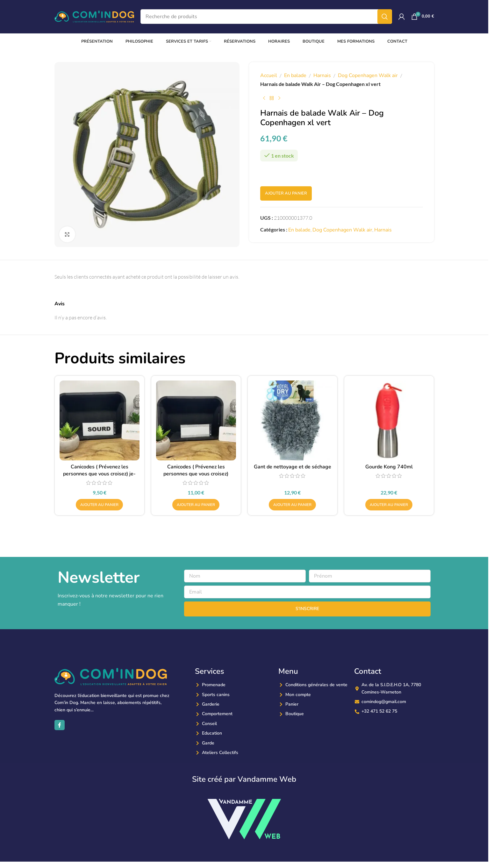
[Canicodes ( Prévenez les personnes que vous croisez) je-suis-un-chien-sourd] (100, 420)
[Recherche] (266, 17)
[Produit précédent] (264, 98)
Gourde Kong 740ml (389, 467)
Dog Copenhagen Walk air (368, 75)
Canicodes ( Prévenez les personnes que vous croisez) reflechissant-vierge (196, 474)
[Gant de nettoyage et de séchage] (293, 420)
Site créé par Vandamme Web (244, 779)
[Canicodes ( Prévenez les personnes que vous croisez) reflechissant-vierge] (196, 420)
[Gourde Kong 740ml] (389, 420)
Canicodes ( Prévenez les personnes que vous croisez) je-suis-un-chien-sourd (99, 474)
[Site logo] (94, 16)
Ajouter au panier (286, 193)
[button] (99, 505)
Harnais (322, 75)
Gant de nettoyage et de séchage (293, 467)
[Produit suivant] (279, 98)
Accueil (269, 75)
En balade (295, 75)
